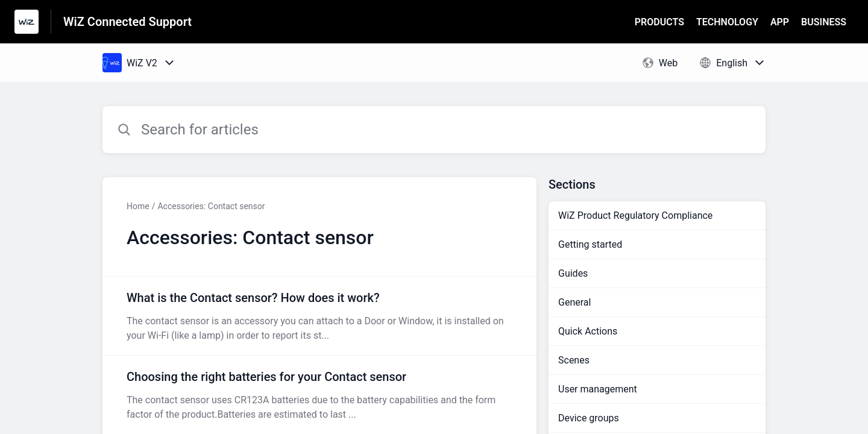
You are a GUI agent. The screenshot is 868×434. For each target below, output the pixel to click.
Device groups (589, 418)
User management (598, 389)
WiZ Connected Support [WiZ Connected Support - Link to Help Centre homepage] (127, 22)
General (574, 302)
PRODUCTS (659, 22)
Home (138, 206)
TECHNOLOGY (727, 22)
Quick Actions (588, 331)
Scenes (574, 360)
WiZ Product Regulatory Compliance (635, 215)
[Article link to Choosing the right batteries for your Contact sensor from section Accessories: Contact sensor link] (319, 395)
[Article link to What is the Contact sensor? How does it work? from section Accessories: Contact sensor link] (319, 316)
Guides (573, 273)
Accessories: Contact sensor (211, 206)
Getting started (590, 244)
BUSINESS (824, 22)
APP (780, 22)
